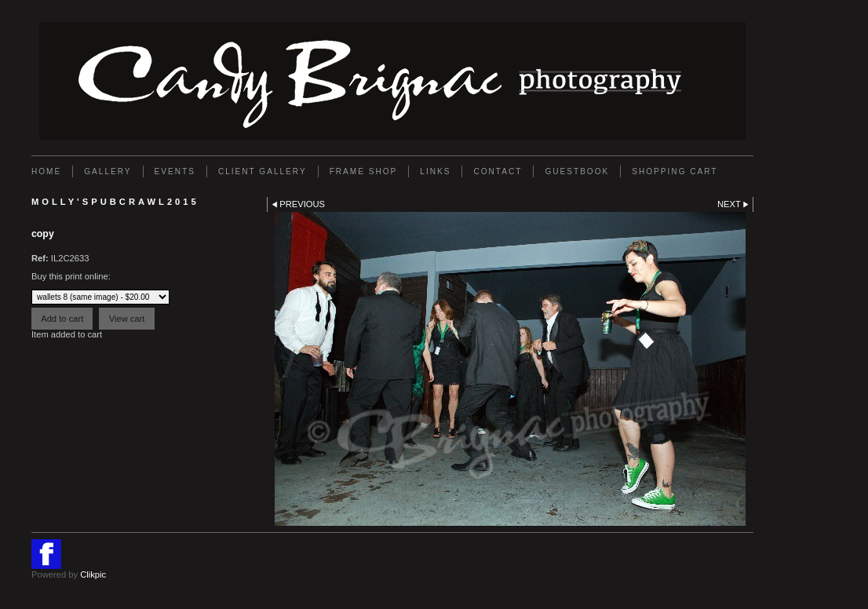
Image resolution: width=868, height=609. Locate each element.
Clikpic (93, 574)
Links (435, 171)
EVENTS (175, 171)
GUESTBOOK (577, 171)
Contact (498, 171)
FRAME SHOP (364, 171)
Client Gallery (263, 171)
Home (46, 171)
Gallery (108, 171)
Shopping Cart (675, 171)
